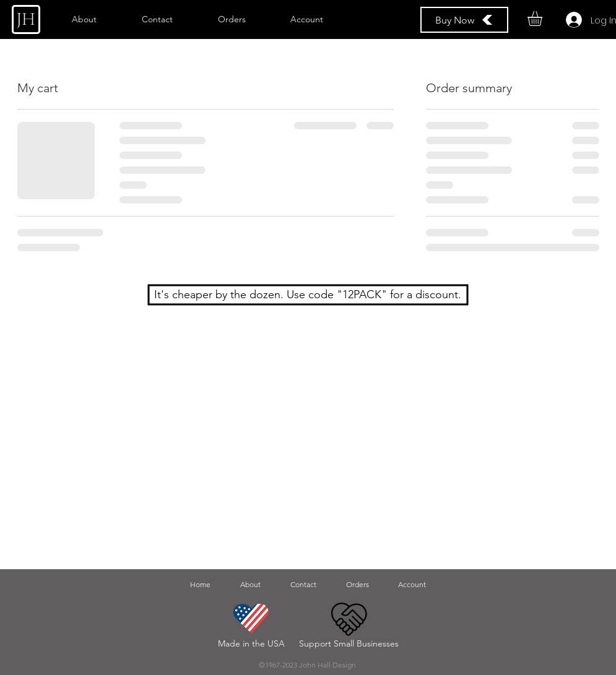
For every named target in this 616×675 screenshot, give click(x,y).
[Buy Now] (464, 20)
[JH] (26, 19)
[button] (544, 19)
